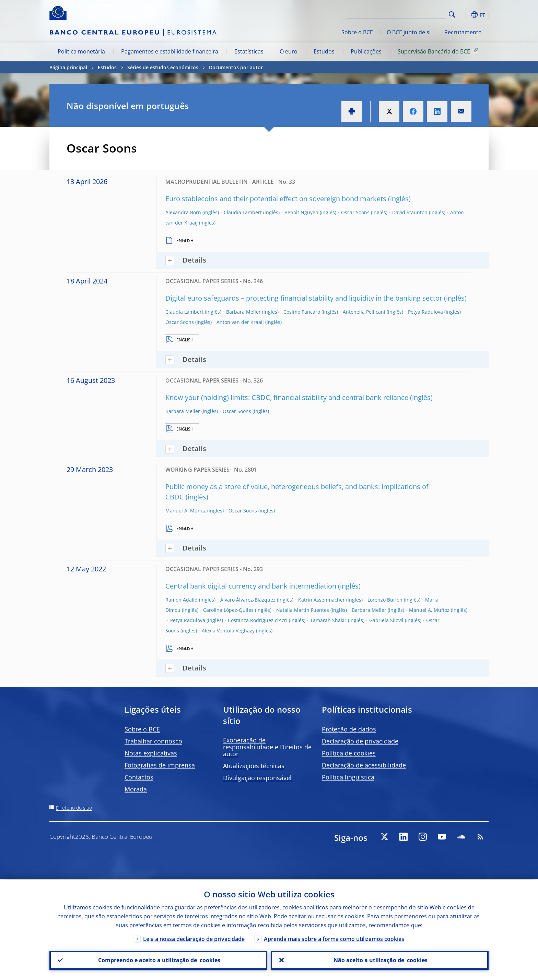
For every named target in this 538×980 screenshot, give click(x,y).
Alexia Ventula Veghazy (228, 631)
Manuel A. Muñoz (186, 511)
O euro (289, 51)
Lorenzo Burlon (385, 600)
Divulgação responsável (257, 778)
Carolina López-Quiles (228, 610)
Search (452, 15)
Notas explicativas (151, 753)
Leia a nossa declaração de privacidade (194, 938)
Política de (349, 753)
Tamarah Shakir (328, 620)
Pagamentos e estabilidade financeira (170, 51)
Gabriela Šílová (386, 620)
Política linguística (348, 777)
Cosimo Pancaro (302, 312)
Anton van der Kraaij (240, 322)
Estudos (324, 51)
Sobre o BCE (357, 32)
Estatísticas (249, 51)
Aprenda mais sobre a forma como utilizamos (334, 938)
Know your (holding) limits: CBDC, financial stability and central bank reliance (287, 397)
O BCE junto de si (409, 32)
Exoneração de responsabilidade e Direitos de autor (267, 747)
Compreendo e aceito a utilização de (159, 960)
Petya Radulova (425, 312)
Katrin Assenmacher (321, 600)
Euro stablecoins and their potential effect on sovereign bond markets (276, 199)
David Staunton (410, 212)
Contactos (139, 777)
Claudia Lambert (243, 212)
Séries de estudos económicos (163, 67)
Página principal (68, 67)
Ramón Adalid (182, 600)
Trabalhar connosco (153, 741)
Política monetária (81, 51)
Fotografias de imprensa (160, 765)
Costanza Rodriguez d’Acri (258, 620)
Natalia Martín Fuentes (303, 610)
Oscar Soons (355, 212)
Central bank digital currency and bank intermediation (251, 586)
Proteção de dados (349, 729)
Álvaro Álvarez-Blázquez (248, 600)
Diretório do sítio (74, 808)
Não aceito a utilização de (380, 960)
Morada (136, 789)
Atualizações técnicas (254, 766)
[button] (465, 15)
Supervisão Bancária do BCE (439, 51)
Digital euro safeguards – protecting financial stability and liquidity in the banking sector (304, 298)
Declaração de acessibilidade (364, 765)
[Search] (412, 14)
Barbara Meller (243, 312)
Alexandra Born (183, 212)
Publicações (366, 51)
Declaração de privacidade (360, 741)
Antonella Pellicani (364, 312)
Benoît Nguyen (301, 212)
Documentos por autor (236, 67)
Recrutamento (463, 32)
